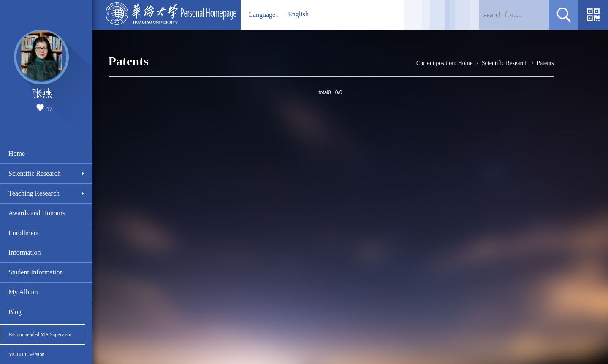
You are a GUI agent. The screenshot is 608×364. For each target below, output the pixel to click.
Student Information (36, 272)
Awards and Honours (37, 213)
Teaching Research (34, 193)
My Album (23, 292)
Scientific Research (35, 173)
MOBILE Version (26, 354)
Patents (545, 63)
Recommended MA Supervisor (40, 334)
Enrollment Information (24, 243)
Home (17, 153)
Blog (15, 312)
